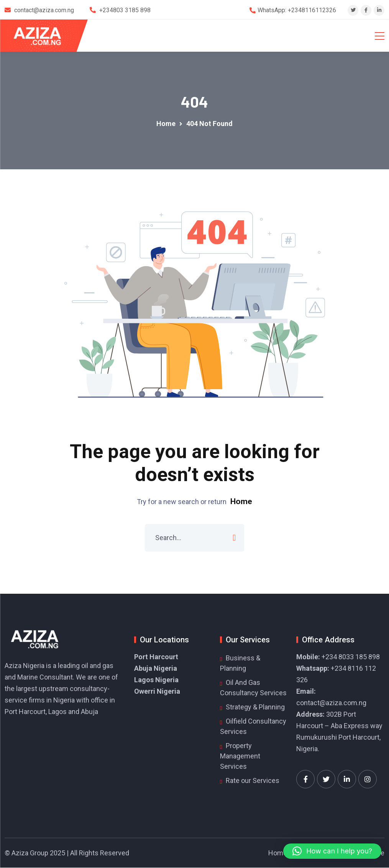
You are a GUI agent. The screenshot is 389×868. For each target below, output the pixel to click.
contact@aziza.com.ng (331, 703)
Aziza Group (30, 853)
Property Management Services (240, 756)
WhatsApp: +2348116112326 (297, 10)
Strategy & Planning (255, 707)
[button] (332, 851)
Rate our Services (253, 781)
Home (241, 502)
